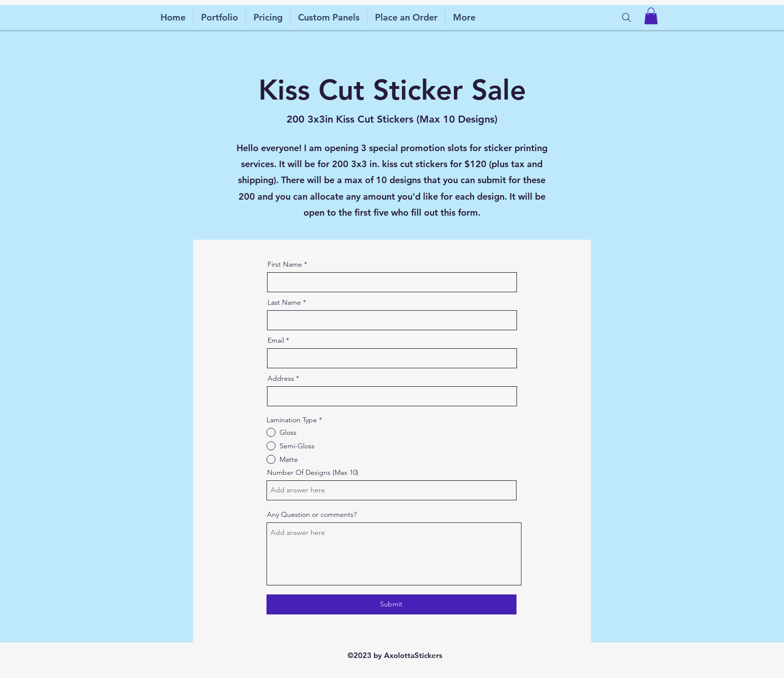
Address (281, 378)
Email (276, 340)
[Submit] (391, 604)
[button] (651, 16)
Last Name (284, 302)
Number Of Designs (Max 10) (313, 472)
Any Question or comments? (312, 514)
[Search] (626, 18)
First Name (285, 264)
